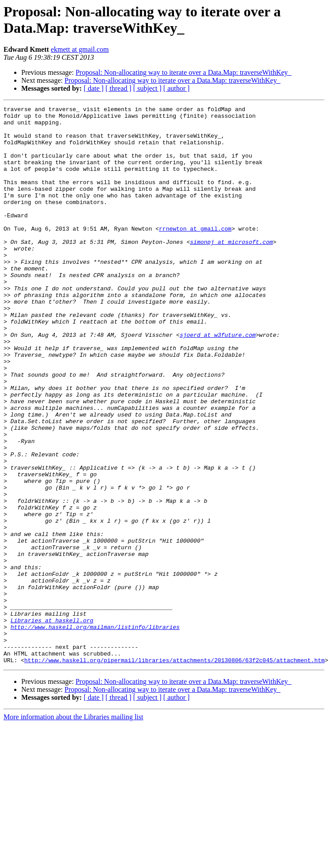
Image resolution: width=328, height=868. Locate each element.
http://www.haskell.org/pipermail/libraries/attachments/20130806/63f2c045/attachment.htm (175, 772)
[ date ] (94, 88)
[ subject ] (147, 88)
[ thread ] (118, 88)
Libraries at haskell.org (52, 724)
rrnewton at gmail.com (195, 254)
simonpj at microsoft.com (231, 270)
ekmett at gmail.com (80, 49)
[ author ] (177, 88)
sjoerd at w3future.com (218, 381)
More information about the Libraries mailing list (73, 828)
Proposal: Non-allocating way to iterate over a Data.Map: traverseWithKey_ (184, 72)
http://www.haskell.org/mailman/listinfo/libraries (95, 732)
